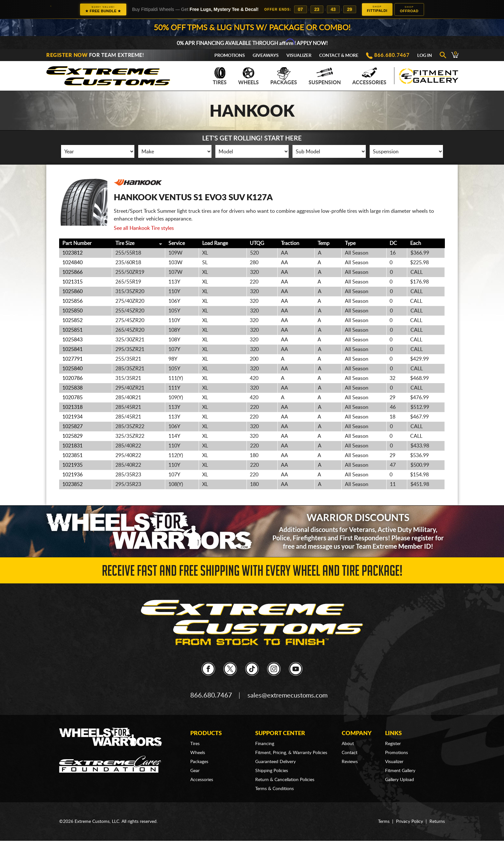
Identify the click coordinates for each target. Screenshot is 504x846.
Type (350, 243)
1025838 (72, 388)
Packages (284, 76)
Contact (350, 753)
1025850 (72, 311)
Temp (324, 243)
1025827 (72, 427)
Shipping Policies (272, 771)
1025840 (72, 369)
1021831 (72, 446)
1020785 (72, 398)
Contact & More (339, 56)
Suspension (325, 76)
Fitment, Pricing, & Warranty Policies (291, 753)
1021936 (72, 475)
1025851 (72, 330)
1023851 (72, 455)
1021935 (72, 465)
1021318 (72, 407)
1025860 (72, 292)
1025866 (72, 272)
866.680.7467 (392, 55)
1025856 (72, 301)
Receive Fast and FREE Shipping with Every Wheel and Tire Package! (252, 573)
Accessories (369, 76)
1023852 (72, 484)
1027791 (72, 359)
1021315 (72, 282)
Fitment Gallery (400, 771)
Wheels (248, 76)
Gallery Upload (400, 780)
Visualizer (299, 56)
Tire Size (125, 243)
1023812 (72, 253)
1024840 (72, 263)
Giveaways (266, 56)
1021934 (72, 417)
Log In (425, 56)
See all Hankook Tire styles (144, 228)
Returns (437, 822)
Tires (220, 76)
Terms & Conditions (274, 789)
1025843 (72, 340)
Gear (195, 771)
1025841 (72, 349)
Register (393, 744)
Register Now (67, 55)
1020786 (72, 378)
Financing (265, 744)
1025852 (72, 320)
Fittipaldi (377, 9)
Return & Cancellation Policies (285, 780)
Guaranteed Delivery (275, 762)
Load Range (215, 243)
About (348, 744)
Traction (290, 243)
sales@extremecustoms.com (288, 696)
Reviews (350, 762)
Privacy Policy (410, 822)
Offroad (409, 9)
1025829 (72, 436)
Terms (384, 822)
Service (177, 243)
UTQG (257, 243)
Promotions (230, 56)
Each (416, 243)
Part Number (77, 243)
